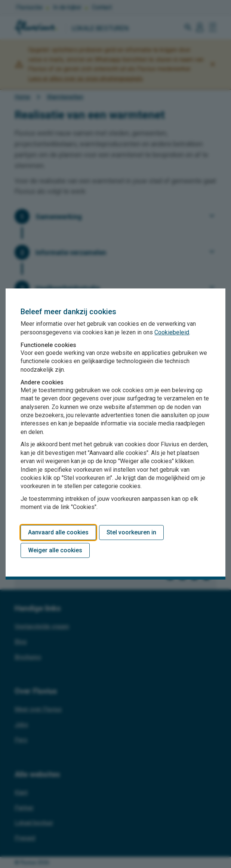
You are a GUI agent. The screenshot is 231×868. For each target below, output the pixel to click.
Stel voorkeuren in (131, 532)
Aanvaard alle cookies (58, 532)
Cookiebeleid (172, 332)
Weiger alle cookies (55, 550)
